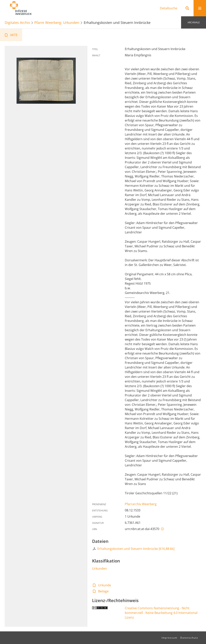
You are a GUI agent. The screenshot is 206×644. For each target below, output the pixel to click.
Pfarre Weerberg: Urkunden (57, 22)
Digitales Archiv (17, 22)
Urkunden (99, 568)
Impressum (169, 638)
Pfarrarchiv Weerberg (141, 504)
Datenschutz (189, 638)
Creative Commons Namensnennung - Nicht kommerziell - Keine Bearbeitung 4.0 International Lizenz (161, 613)
